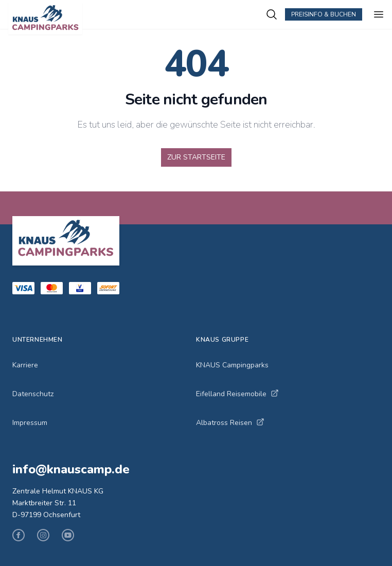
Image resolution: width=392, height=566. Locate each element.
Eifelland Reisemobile (237, 394)
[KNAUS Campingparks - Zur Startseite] (137, 19)
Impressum (30, 423)
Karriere (25, 365)
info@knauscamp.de (71, 469)
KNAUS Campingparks (232, 365)
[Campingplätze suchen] (272, 14)
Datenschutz (33, 394)
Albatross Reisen (230, 423)
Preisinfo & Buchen (324, 14)
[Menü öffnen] (379, 14)
